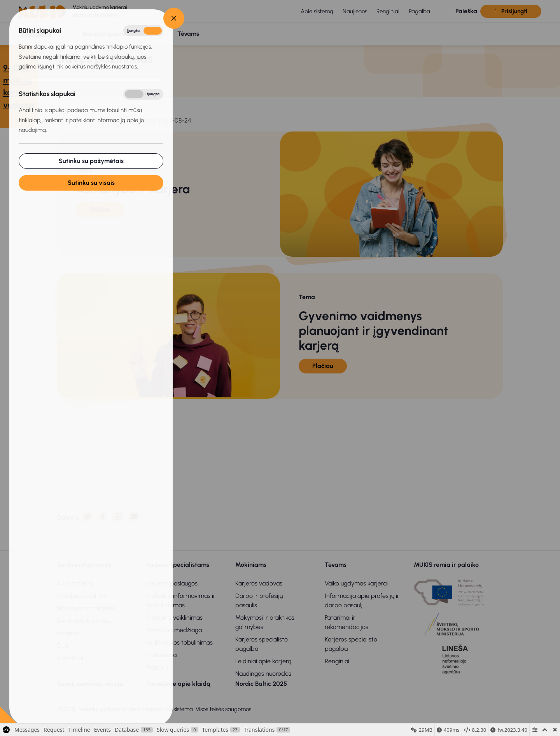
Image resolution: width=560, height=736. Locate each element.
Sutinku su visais (91, 183)
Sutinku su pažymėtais (91, 161)
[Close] (174, 18)
